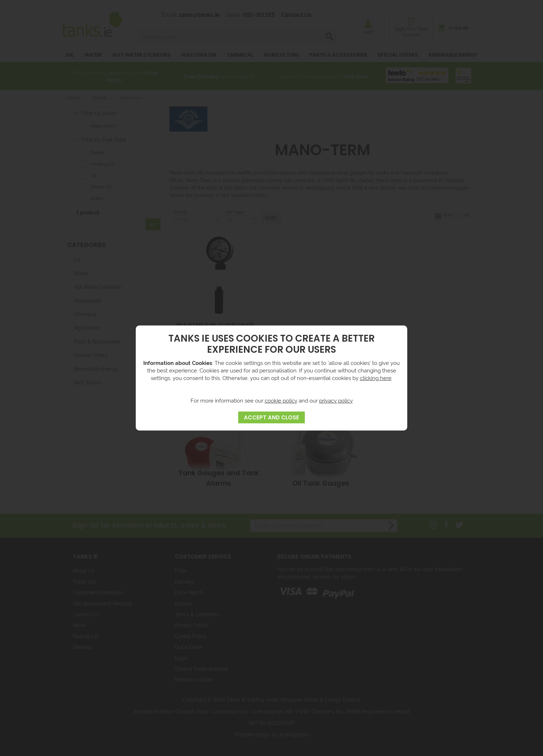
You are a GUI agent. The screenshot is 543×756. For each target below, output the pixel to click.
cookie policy (281, 400)
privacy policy (336, 400)
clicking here (376, 378)
